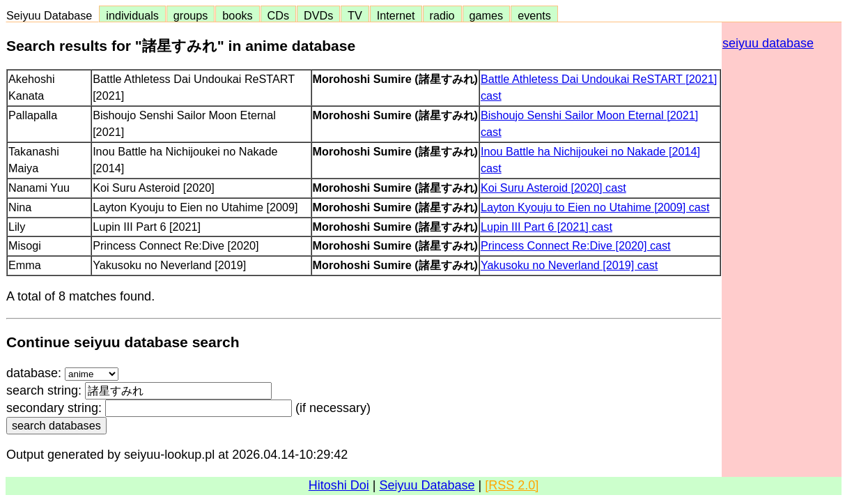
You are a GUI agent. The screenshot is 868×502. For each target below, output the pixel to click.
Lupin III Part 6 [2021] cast (547, 227)
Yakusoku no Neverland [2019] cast (569, 265)
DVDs (318, 15)
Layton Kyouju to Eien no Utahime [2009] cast (595, 207)
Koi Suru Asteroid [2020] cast (553, 188)
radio (442, 15)
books (237, 15)
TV (355, 15)
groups (191, 15)
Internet (396, 15)
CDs (278, 15)
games (487, 15)
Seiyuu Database (52, 15)
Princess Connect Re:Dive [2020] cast (576, 245)
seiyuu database (768, 43)
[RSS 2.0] (512, 485)
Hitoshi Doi (339, 485)
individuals (132, 15)
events (534, 15)
